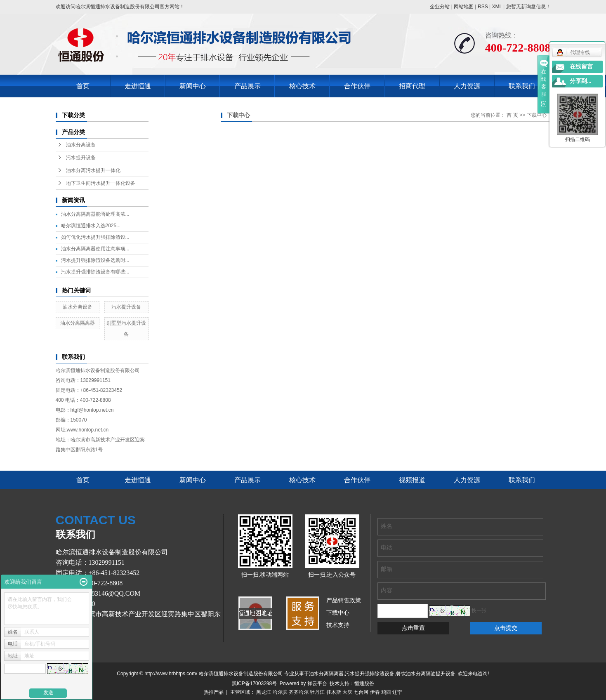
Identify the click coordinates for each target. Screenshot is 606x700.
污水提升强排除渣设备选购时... (95, 260)
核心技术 (302, 86)
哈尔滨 (280, 692)
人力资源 (467, 86)
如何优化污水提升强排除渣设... (95, 237)
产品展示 (248, 86)
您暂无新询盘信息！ (528, 7)
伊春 (375, 692)
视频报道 (412, 480)
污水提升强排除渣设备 (370, 674)
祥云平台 (317, 684)
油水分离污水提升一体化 (93, 170)
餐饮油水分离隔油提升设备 (426, 674)
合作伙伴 (357, 86)
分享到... (581, 81)
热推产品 (214, 692)
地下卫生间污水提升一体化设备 (101, 183)
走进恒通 (138, 86)
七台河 (361, 692)
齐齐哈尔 (299, 692)
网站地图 (464, 7)
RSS (483, 7)
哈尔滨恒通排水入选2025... (91, 226)
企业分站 (440, 7)
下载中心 (537, 115)
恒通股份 (364, 684)
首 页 (512, 115)
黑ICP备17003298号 (254, 684)
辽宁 (397, 692)
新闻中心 (193, 86)
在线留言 (581, 67)
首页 (83, 86)
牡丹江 (317, 692)
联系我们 (522, 86)
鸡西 (386, 692)
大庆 (347, 692)
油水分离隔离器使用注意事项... (95, 249)
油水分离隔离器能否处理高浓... (95, 214)
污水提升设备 (81, 158)
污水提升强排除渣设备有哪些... (95, 272)
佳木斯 (334, 692)
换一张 (479, 610)
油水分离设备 (81, 145)
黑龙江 (264, 692)
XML (497, 7)
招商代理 (412, 86)
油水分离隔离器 (78, 323)
